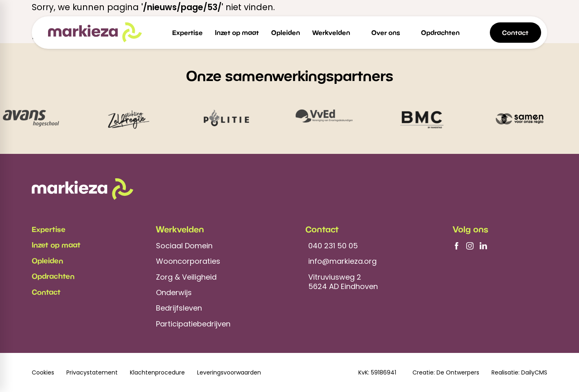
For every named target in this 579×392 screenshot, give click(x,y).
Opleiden (47, 261)
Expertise (49, 229)
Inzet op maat (56, 245)
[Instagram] (470, 246)
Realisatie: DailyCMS (519, 373)
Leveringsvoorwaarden (229, 373)
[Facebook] (456, 246)
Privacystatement (92, 373)
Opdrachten (53, 276)
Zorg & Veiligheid (186, 277)
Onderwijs (174, 292)
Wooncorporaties (188, 261)
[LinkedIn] (483, 246)
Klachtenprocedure (157, 373)
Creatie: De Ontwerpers (446, 373)
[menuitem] (188, 33)
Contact (46, 292)
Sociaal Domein (184, 246)
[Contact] (515, 33)
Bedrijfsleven (179, 308)
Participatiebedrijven (193, 324)
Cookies (43, 373)
